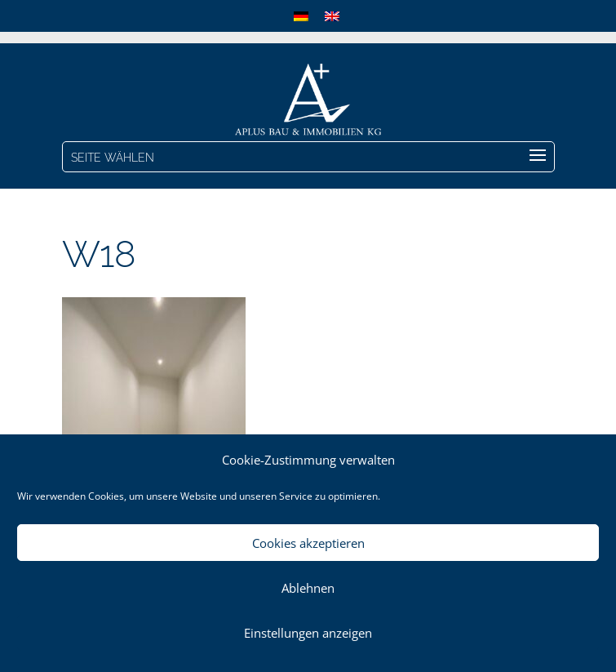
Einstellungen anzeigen (308, 633)
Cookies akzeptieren (308, 543)
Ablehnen (308, 588)
